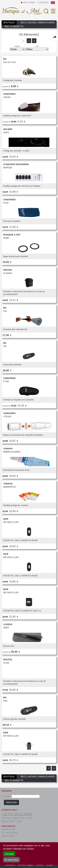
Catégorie (17, 46)
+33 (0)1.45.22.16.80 (17, 814)
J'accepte (9, 854)
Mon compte (29, 2)
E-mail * (7, 796)
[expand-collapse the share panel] (55, 37)
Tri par (37, 46)
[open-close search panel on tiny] (46, 11)
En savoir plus (11, 860)
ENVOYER (11, 802)
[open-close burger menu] (53, 11)
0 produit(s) (43, 2)
